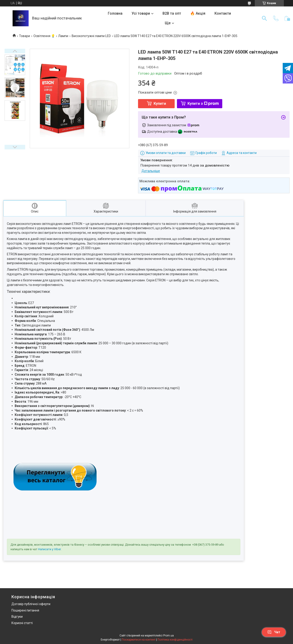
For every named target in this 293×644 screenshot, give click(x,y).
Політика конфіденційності (175, 640)
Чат (274, 632)
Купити (160, 104)
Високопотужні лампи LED (91, 36)
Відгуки (17, 617)
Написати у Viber (49, 549)
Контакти (223, 13)
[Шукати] (264, 18)
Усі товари (141, 13)
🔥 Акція (198, 13)
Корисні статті (22, 623)
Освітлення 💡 (44, 36)
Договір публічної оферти (31, 604)
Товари (24, 36)
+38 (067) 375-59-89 (205, 545)
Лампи (63, 36)
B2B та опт (172, 13)
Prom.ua (168, 636)
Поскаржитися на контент (139, 640)
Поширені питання (25, 610)
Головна (115, 13)
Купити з (203, 104)
